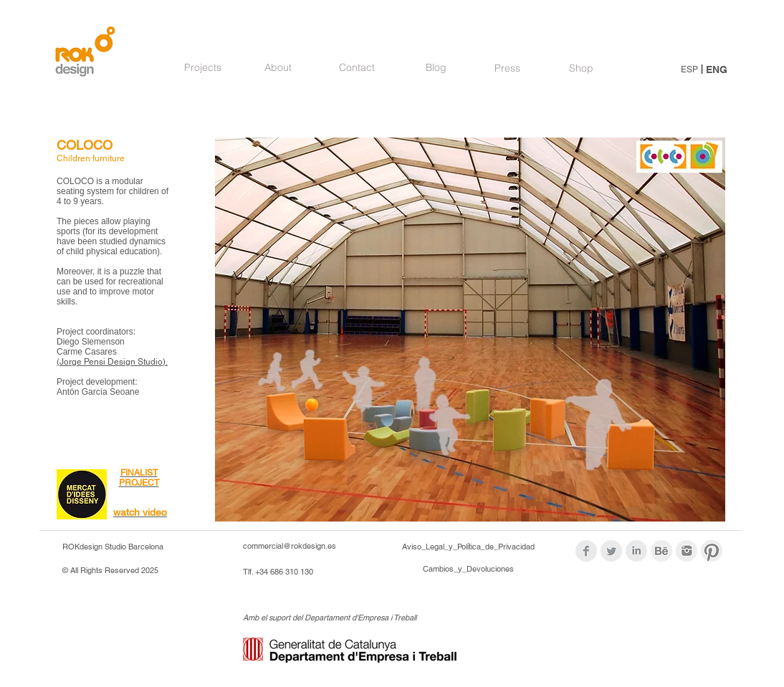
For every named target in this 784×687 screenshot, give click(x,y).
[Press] (507, 69)
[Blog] (436, 68)
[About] (278, 68)
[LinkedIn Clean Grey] (636, 551)
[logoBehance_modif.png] (661, 551)
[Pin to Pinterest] (240, 152)
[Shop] (581, 69)
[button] (470, 330)
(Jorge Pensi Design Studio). (112, 362)
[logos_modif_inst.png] (687, 551)
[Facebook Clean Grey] (586, 551)
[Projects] (203, 68)
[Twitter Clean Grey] (611, 551)
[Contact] (357, 68)
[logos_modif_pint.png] (712, 551)
